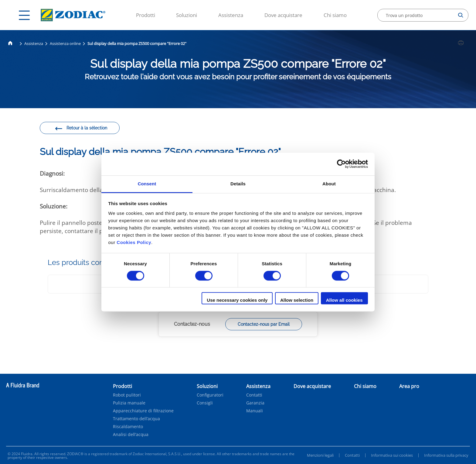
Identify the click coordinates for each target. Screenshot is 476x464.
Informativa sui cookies (392, 455)
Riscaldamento (128, 427)
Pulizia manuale (129, 403)
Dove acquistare (283, 15)
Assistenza (231, 15)
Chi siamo (335, 15)
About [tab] (329, 184)
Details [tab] (238, 184)
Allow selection (297, 300)
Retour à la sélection (81, 129)
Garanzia (255, 403)
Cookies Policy (134, 242)
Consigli (205, 403)
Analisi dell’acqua (131, 435)
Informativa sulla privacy (446, 455)
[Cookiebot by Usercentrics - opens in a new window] (341, 164)
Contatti (254, 395)
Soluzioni (187, 15)
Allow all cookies (344, 300)
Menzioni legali (320, 455)
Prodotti (146, 15)
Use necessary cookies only (237, 300)
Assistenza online (65, 43)
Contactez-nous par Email (264, 324)
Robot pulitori (127, 395)
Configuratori (210, 395)
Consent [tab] (147, 184)
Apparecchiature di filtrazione (143, 411)
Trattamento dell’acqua (136, 419)
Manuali (255, 411)
